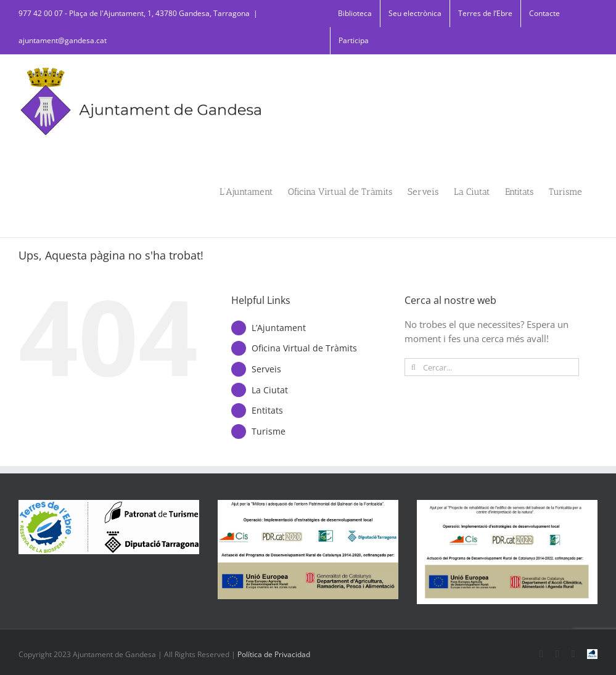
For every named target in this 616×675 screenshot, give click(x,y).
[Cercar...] (492, 367)
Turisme (269, 431)
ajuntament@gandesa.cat (63, 40)
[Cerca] (413, 367)
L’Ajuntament (279, 328)
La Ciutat (270, 390)
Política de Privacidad (274, 654)
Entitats (267, 410)
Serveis (266, 369)
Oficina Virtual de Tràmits (304, 348)
